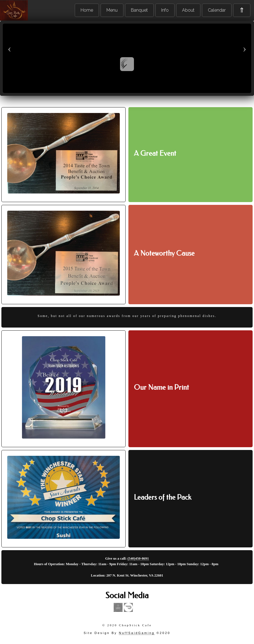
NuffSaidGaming (137, 633)
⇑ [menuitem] (242, 10)
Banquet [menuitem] (139, 10)
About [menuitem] (188, 10)
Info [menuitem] (165, 10)
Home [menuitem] (87, 10)
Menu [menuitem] (112, 10)
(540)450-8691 (138, 559)
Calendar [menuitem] (217, 10)
